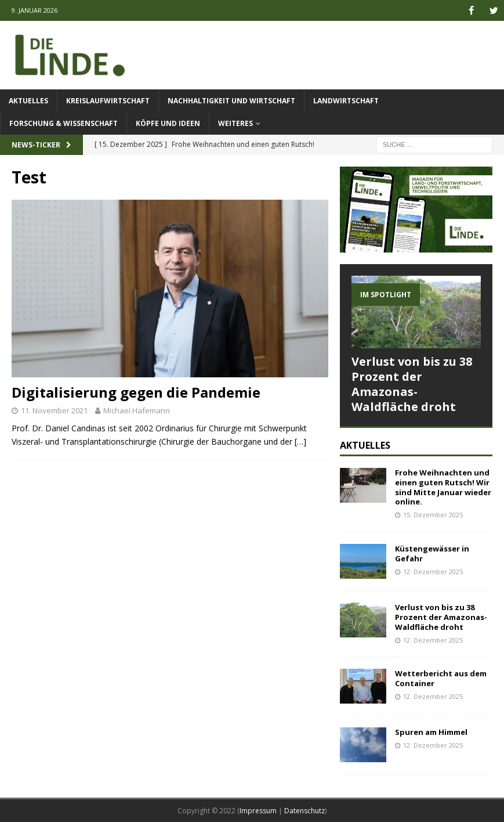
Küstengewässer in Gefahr (432, 553)
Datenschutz (304, 811)
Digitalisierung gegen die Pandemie (136, 392)
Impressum (258, 811)
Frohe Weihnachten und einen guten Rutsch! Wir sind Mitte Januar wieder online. (443, 487)
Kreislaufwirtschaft (108, 100)
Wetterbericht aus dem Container (441, 678)
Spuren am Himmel (431, 732)
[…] (300, 441)
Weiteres (235, 123)
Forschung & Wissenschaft (64, 123)
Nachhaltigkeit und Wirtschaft (231, 100)
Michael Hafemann (137, 410)
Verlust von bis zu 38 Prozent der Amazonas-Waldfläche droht (412, 383)
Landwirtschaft (346, 100)
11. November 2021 (54, 410)
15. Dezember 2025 (433, 515)
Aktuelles (28, 100)
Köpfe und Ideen (168, 123)
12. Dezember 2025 (433, 571)
